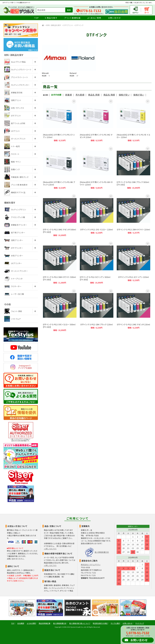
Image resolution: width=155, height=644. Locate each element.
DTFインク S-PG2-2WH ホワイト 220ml (133, 215)
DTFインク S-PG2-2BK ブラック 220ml (97, 310)
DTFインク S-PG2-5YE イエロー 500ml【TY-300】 (60, 310)
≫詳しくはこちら (50, 549)
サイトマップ (140, 623)
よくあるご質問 (94, 18)
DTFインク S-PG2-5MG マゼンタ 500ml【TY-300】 (60, 215)
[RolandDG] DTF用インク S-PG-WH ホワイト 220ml (97, 168)
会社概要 (21, 623)
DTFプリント (68, 25)
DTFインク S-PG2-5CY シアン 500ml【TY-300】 (97, 262)
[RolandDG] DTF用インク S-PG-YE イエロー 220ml (133, 120)
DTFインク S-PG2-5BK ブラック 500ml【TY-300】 (133, 168)
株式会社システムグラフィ (91, 565)
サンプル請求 (115, 623)
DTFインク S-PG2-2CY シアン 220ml (133, 262)
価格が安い (124, 95)
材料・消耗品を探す (54, 25)
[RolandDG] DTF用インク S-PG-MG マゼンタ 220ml (97, 120)
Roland (73, 73)
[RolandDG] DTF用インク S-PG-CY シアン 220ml (60, 120)
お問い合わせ (114, 18)
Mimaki (45, 73)
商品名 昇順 (94, 95)
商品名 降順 (109, 95)
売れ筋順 (80, 95)
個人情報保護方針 (102, 552)
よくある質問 (31, 623)
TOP (37, 18)
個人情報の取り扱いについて (80, 623)
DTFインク (79, 25)
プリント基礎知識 (72, 18)
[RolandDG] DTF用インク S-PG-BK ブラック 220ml (60, 168)
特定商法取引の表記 (100, 623)
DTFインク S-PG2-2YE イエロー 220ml (97, 215)
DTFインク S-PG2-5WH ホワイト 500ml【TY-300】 (60, 262)
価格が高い (139, 95)
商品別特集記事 (44, 623)
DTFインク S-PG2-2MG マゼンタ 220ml (133, 310)
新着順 (69, 95)
